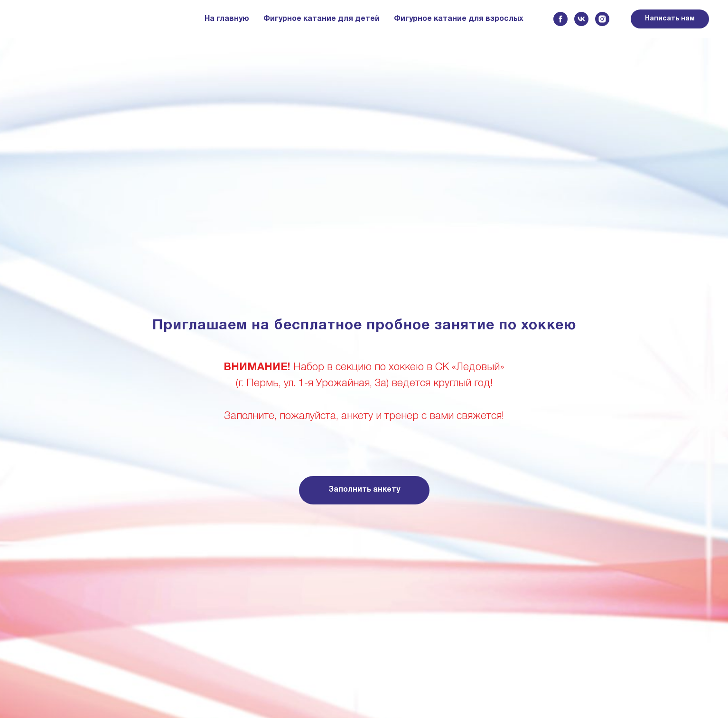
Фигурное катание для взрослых (459, 19)
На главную (227, 19)
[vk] (581, 19)
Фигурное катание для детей (322, 19)
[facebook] (560, 19)
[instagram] (602, 19)
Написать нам (670, 19)
